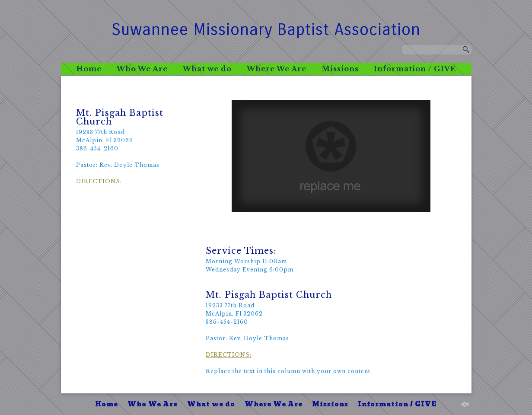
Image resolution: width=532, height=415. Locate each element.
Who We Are (142, 69)
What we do (207, 69)
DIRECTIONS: (99, 181)
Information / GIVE (415, 69)
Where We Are (277, 69)
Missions (340, 69)
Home (89, 69)
